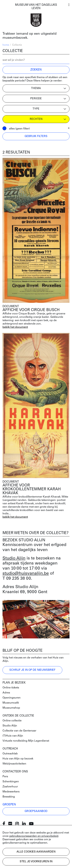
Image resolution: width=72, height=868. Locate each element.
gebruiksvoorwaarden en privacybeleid (34, 836)
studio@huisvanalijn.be (26, 574)
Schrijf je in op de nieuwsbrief (32, 670)
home (6, 45)
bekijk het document (15, 327)
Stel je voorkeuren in (36, 862)
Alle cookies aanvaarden (36, 852)
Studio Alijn (14, 558)
